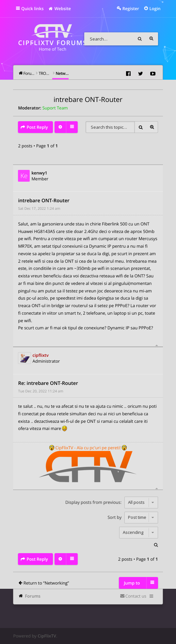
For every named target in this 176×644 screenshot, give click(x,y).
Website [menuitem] (60, 8)
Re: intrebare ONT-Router (48, 383)
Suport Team (55, 108)
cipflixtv (41, 355)
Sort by (133, 517)
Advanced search (152, 39)
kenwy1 (39, 173)
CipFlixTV (47, 636)
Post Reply (37, 127)
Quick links (32, 8)
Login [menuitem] (155, 8)
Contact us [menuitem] (136, 596)
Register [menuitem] (131, 8)
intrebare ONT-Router (88, 100)
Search (140, 39)
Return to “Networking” (46, 583)
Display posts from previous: (112, 502)
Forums (32, 596)
